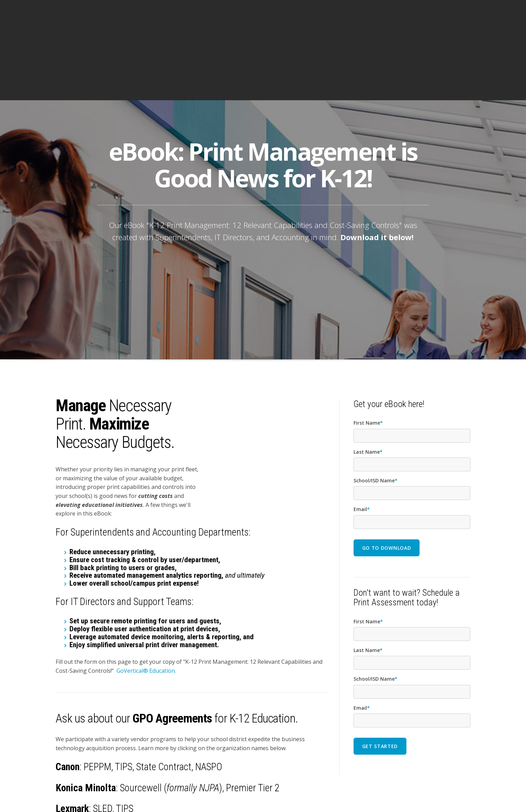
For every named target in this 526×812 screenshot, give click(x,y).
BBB (467, 795)
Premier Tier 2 (253, 711)
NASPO (209, 691)
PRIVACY (429, 795)
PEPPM (97, 691)
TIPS (124, 691)
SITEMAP (450, 795)
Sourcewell (142, 711)
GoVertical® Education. (146, 594)
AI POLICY (406, 795)
